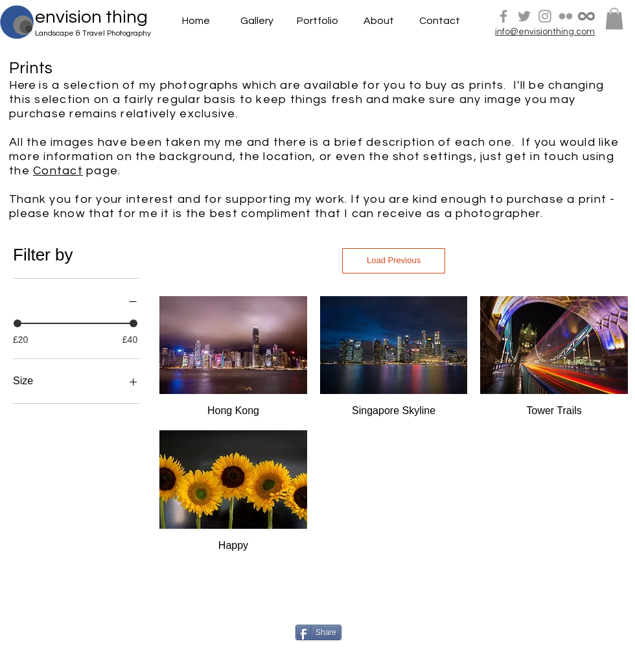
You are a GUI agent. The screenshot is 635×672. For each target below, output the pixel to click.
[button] (614, 18)
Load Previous (394, 260)
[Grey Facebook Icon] (503, 16)
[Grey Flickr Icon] (566, 16)
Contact (58, 171)
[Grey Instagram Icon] (545, 16)
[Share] (318, 632)
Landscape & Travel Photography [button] (93, 33)
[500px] (586, 16)
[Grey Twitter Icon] (524, 16)
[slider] (17, 323)
